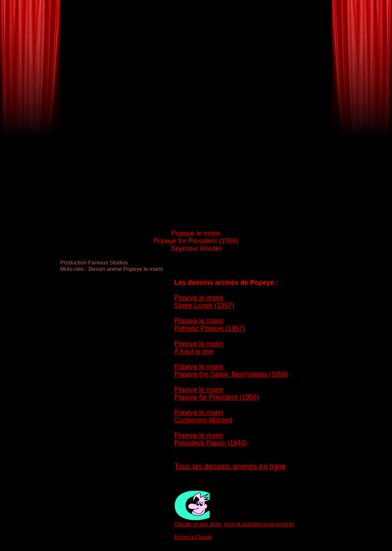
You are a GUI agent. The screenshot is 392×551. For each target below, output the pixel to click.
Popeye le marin (199, 298)
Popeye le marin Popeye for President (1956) (217, 393)
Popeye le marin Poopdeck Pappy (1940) (211, 439)
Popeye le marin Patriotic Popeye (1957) (210, 325)
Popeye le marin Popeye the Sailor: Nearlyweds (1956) (231, 370)
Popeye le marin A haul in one (199, 347)
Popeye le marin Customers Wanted (203, 416)
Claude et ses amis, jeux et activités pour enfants (234, 524)
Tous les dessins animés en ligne (230, 467)
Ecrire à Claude (193, 537)
